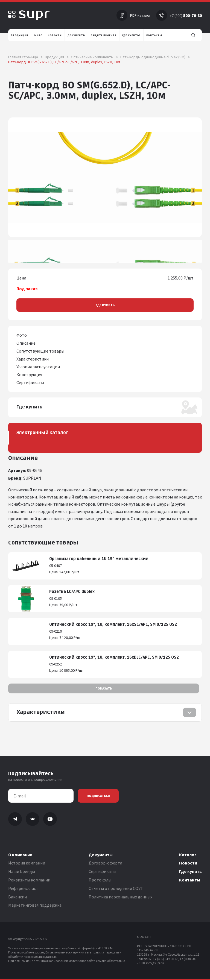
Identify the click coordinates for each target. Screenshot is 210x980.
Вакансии (17, 897)
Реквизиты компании (29, 880)
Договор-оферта (105, 863)
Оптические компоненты (95, 57)
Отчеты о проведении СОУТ (116, 888)
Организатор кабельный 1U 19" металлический (99, 559)
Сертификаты (102, 871)
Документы (101, 855)
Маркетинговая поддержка (35, 905)
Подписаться (98, 796)
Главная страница (26, 57)
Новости (188, 863)
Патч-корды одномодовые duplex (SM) (155, 57)
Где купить (105, 305)
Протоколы (100, 880)
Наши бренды (22, 871)
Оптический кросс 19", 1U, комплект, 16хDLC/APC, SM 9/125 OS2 (114, 657)
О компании (20, 855)
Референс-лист (23, 888)
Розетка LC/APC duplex (72, 592)
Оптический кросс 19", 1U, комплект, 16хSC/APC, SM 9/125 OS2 (113, 625)
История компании (27, 863)
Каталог (188, 855)
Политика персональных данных (120, 897)
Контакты (190, 880)
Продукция (57, 57)
